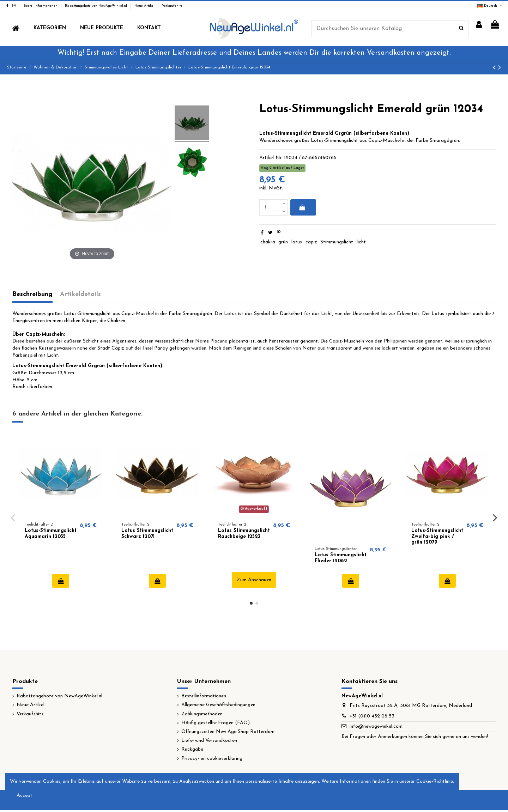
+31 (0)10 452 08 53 (372, 716)
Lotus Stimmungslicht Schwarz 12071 (147, 534)
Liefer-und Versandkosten (209, 741)
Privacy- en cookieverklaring (212, 759)
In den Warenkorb (302, 207)
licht (361, 242)
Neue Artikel (145, 6)
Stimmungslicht (337, 242)
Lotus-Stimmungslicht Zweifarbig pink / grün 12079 (437, 537)
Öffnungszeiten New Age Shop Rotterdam (228, 732)
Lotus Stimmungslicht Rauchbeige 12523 (244, 534)
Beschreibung (32, 294)
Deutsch (490, 6)
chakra (268, 242)
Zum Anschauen (254, 580)
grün (283, 242)
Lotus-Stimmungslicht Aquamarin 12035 (51, 534)
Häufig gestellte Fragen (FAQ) (216, 723)
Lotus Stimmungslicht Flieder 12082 (341, 558)
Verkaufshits (172, 6)
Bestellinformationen (41, 6)
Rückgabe (192, 749)
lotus (297, 242)
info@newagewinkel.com (376, 726)
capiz (311, 242)
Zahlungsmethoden (202, 714)
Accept (25, 796)
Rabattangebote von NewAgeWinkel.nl (96, 6)
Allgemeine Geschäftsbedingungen (218, 705)
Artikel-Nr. (271, 158)
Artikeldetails (80, 294)
